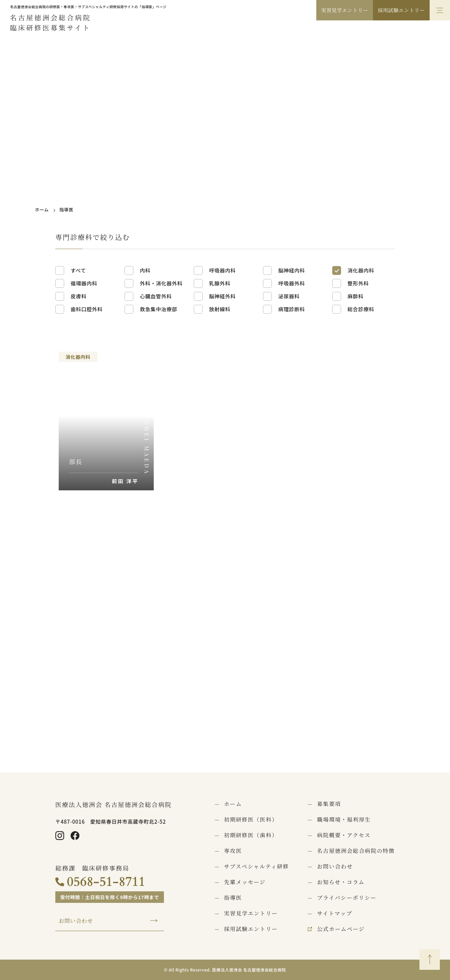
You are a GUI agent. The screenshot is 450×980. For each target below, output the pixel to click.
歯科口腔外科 (87, 309)
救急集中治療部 (158, 309)
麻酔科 (355, 296)
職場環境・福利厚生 (344, 820)
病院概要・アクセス (344, 835)
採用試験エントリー (401, 10)
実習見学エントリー (345, 10)
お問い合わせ (76, 921)
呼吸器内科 (222, 270)
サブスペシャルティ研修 (256, 867)
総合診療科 (361, 309)
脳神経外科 (222, 296)
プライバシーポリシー (347, 898)
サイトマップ (335, 913)
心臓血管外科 (156, 296)
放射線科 (220, 309)
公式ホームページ (341, 929)
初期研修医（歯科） (251, 835)
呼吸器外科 (292, 283)
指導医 (233, 898)
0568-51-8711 (106, 882)
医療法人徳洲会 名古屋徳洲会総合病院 (114, 804)
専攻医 (233, 851)
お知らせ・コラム (341, 882)
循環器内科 (84, 283)
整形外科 (358, 283)
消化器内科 (361, 270)
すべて (78, 270)
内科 (145, 270)
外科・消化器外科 (161, 283)
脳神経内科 (292, 270)
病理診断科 (292, 309)
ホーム (42, 209)
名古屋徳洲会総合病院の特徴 (356, 851)
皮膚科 (79, 296)
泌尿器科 (289, 296)
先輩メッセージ (245, 882)
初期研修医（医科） (251, 820)
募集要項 (329, 804)
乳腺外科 (220, 283)
